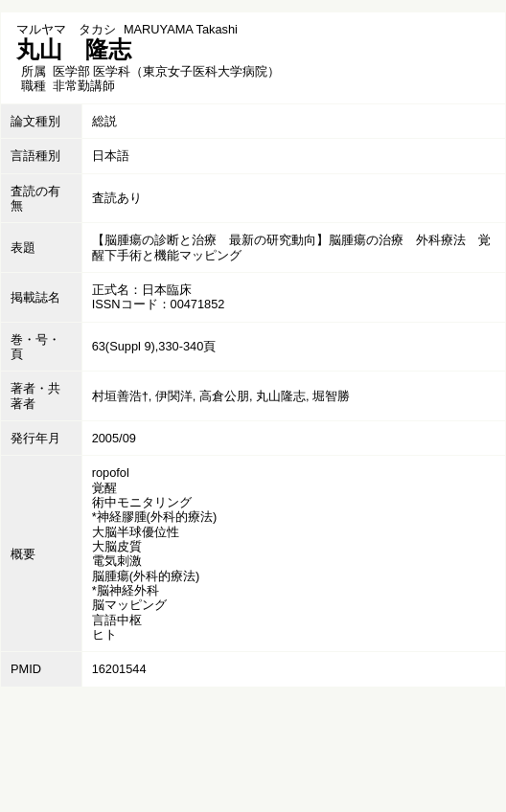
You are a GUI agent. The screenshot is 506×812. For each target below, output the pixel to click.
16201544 (119, 669)
